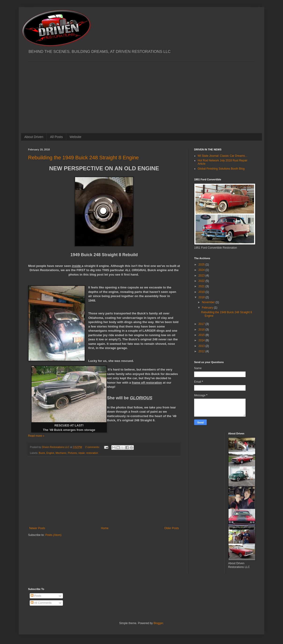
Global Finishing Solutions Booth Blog (221, 169)
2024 (202, 270)
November (209, 302)
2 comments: (93, 447)
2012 (202, 351)
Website (75, 137)
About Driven (34, 137)
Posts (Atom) (53, 535)
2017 (202, 324)
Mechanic (61, 453)
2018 (202, 297)
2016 (202, 330)
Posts (36, 596)
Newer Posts (37, 528)
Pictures (72, 453)
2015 (202, 335)
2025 (202, 265)
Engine (50, 453)
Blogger (158, 623)
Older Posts (172, 528)
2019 (202, 292)
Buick (42, 453)
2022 (202, 281)
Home (105, 528)
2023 (202, 276)
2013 (202, 346)
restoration (92, 453)
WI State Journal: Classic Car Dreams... (222, 156)
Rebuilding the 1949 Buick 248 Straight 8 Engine (83, 158)
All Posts (56, 137)
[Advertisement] (141, 93)
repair (82, 453)
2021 (202, 286)
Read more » (36, 436)
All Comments (41, 603)
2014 (202, 340)
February (208, 308)
